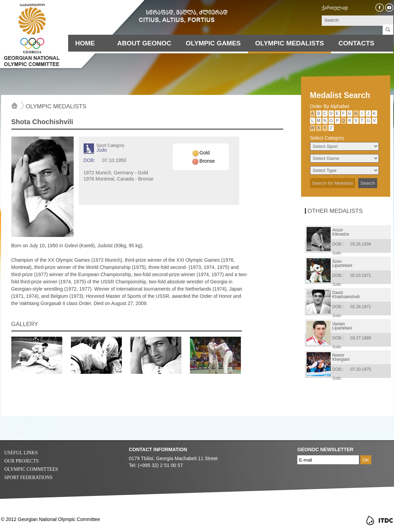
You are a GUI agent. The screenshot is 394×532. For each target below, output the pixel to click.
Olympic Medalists (290, 43)
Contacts (356, 43)
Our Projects (22, 461)
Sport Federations (29, 477)
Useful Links (21, 453)
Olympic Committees (31, 469)
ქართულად (335, 8)
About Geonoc (144, 43)
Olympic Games (213, 43)
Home (85, 43)
